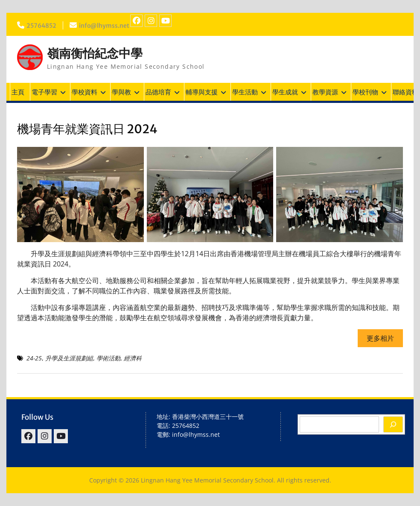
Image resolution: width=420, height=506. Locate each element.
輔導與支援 (202, 92)
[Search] (393, 424)
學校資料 (85, 92)
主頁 (18, 92)
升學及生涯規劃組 (69, 358)
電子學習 (44, 92)
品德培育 (158, 92)
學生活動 (245, 92)
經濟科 (133, 358)
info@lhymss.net (104, 26)
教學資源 (325, 92)
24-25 (34, 358)
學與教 (121, 92)
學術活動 (108, 358)
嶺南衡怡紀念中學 (95, 53)
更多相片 (380, 338)
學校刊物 (365, 92)
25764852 (41, 26)
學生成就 (285, 92)
